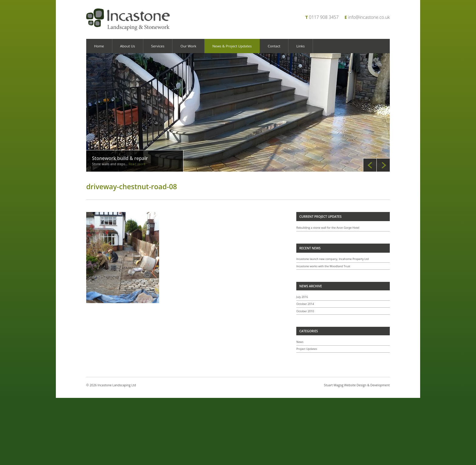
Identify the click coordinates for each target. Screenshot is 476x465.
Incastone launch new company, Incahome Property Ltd (332, 259)
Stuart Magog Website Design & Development (357, 385)
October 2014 (305, 304)
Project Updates (307, 349)
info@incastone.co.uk (369, 17)
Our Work (188, 46)
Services (158, 46)
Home (99, 46)
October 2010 (305, 311)
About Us (128, 46)
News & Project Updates (232, 46)
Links (301, 46)
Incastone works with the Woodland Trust (323, 266)
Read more (137, 164)
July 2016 (302, 297)
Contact (274, 46)
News (300, 342)
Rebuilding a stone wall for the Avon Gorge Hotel (328, 228)
